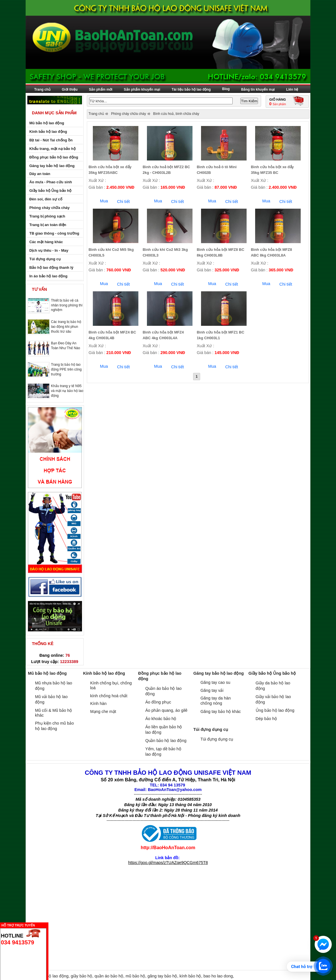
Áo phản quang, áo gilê (166, 710)
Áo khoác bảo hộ (161, 719)
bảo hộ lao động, (55, 976)
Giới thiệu (70, 90)
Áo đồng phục (158, 702)
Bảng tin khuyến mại (258, 90)
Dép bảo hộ (266, 719)
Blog (226, 89)
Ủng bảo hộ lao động (275, 710)
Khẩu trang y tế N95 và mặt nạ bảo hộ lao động (67, 391)
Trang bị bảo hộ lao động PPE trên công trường (66, 369)
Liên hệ (292, 90)
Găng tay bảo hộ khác (221, 711)
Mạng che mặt (103, 711)
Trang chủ (42, 90)
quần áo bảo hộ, (110, 976)
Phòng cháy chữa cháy (129, 114)
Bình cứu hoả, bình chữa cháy (176, 114)
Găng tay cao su (215, 682)
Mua (104, 201)
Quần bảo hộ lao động (166, 741)
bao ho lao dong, (219, 976)
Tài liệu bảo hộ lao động (191, 90)
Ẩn (50, 925)
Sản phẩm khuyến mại (142, 90)
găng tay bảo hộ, (163, 976)
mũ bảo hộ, (137, 976)
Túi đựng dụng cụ (217, 739)
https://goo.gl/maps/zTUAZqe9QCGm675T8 (168, 863)
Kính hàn (99, 704)
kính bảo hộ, (191, 976)
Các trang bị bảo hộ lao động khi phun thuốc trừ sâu (66, 327)
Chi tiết (123, 202)
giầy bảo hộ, (83, 976)
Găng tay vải (212, 690)
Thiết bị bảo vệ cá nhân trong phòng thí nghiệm (67, 305)
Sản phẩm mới (101, 90)
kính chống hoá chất (109, 696)
